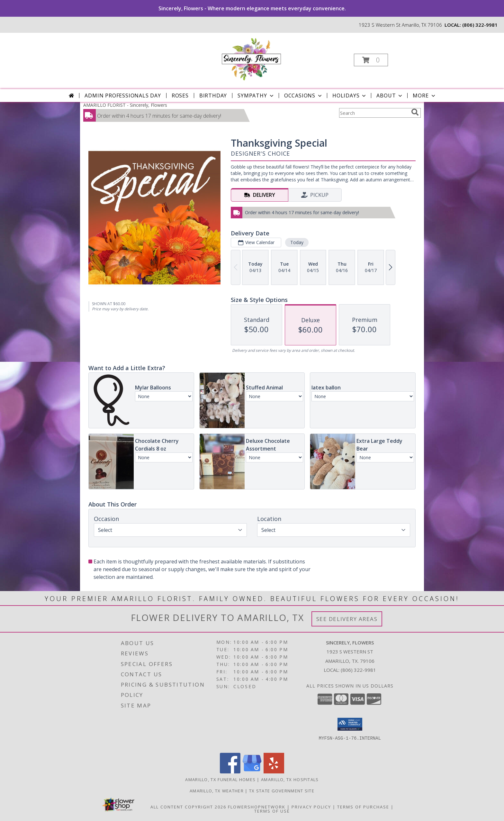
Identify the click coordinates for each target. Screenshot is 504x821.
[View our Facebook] (230, 772)
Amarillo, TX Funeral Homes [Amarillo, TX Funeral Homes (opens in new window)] (220, 780)
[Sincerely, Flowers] (251, 58)
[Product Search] (374, 113)
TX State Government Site (282, 791)
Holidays (350, 96)
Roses (180, 96)
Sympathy (256, 96)
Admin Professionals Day (123, 96)
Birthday (213, 96)
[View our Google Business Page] (252, 772)
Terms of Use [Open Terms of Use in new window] (272, 811)
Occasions (304, 96)
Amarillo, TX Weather (217, 791)
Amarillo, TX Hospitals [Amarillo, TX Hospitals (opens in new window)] (290, 780)
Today (297, 242)
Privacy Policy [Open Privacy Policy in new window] (311, 807)
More (424, 96)
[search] (415, 112)
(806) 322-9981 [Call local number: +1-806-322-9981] (480, 25)
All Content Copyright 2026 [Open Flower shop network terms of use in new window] (188, 807)
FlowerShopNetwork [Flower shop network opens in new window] (257, 807)
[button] (371, 60)
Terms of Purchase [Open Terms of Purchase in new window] (363, 807)
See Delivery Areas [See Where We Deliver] (347, 619)
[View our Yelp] (274, 772)
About (390, 96)
